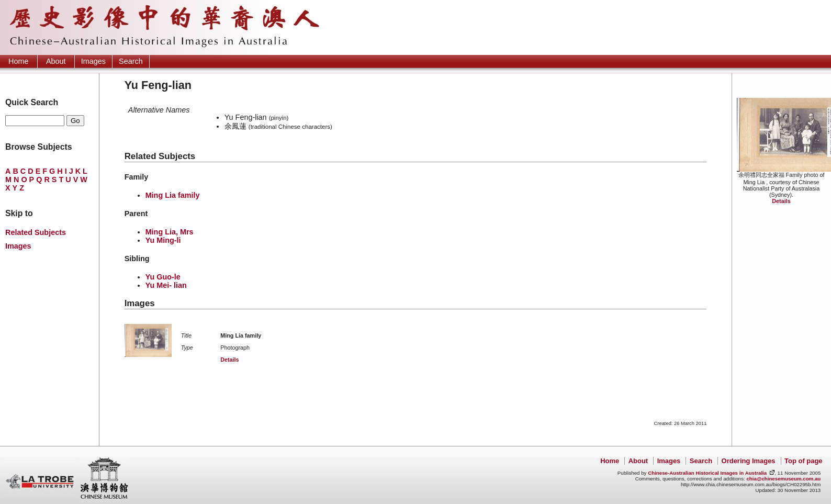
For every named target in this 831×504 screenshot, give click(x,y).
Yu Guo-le (163, 277)
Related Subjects (36, 232)
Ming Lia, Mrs (170, 232)
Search (131, 61)
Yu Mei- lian (166, 285)
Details (781, 201)
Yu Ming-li (163, 240)
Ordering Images (749, 461)
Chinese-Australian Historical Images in (707, 473)
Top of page (803, 461)
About (56, 61)
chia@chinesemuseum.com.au (783, 479)
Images (93, 61)
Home (18, 61)
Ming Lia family (173, 195)
